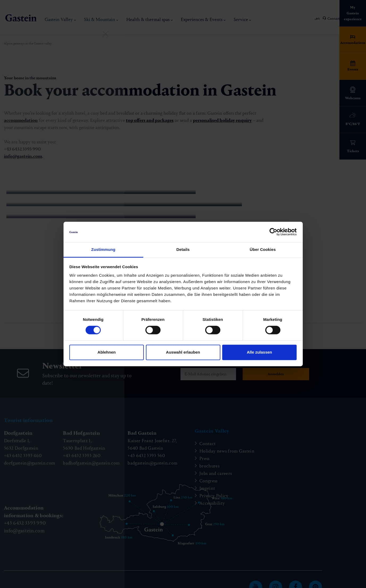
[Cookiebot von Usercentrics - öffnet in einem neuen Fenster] (273, 232)
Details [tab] (183, 249)
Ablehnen (107, 352)
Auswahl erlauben (183, 352)
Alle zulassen (259, 352)
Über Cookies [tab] (263, 249)
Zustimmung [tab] (103, 249)
